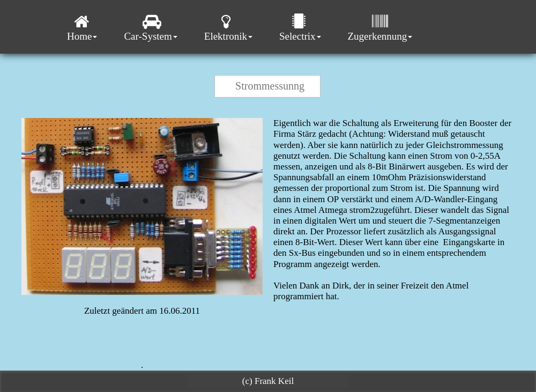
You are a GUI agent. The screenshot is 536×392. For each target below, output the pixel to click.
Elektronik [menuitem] (228, 28)
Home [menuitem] (82, 28)
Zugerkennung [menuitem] (380, 28)
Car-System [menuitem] (150, 28)
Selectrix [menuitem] (300, 28)
